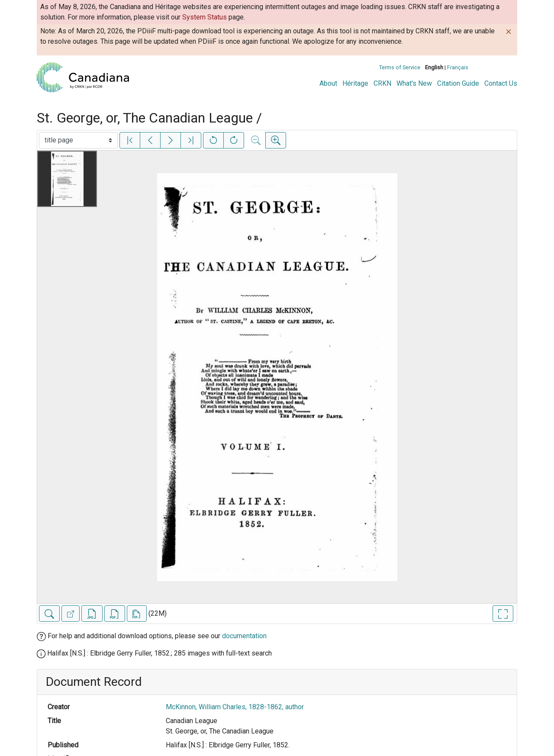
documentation (244, 636)
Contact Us (501, 83)
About (328, 83)
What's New (414, 83)
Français (458, 67)
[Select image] (78, 140)
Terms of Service (400, 67)
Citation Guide (458, 83)
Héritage (355, 83)
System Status (205, 17)
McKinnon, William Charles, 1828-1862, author (235, 707)
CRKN (382, 83)
